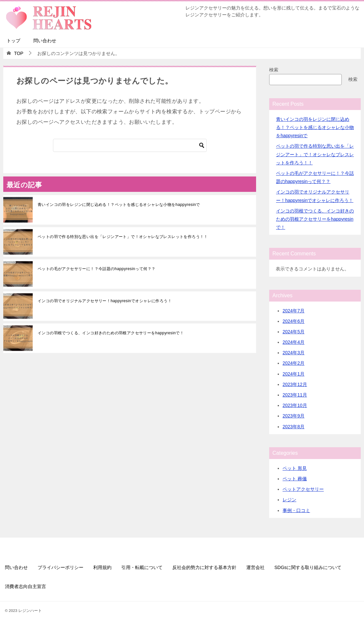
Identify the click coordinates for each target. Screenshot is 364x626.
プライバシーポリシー (61, 567)
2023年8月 (294, 427)
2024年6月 (294, 321)
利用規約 (102, 567)
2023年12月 (295, 384)
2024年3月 (294, 353)
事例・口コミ (296, 510)
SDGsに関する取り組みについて (308, 567)
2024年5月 (294, 332)
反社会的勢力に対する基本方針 (204, 567)
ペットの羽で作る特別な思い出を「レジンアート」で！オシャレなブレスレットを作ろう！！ (123, 237)
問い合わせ (45, 41)
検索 (274, 70)
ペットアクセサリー (303, 489)
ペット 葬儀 (295, 479)
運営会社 (255, 567)
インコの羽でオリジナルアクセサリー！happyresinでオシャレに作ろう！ (105, 301)
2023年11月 (295, 395)
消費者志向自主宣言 (26, 586)
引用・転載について (142, 567)
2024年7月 (294, 311)
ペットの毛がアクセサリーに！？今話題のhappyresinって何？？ (96, 269)
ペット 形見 (295, 468)
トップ (13, 41)
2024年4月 (294, 342)
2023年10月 (295, 405)
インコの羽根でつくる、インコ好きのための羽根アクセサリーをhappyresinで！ (111, 333)
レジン (289, 500)
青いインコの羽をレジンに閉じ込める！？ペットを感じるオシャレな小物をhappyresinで (119, 205)
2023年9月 (294, 416)
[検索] (130, 145)
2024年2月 (294, 363)
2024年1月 (294, 374)
